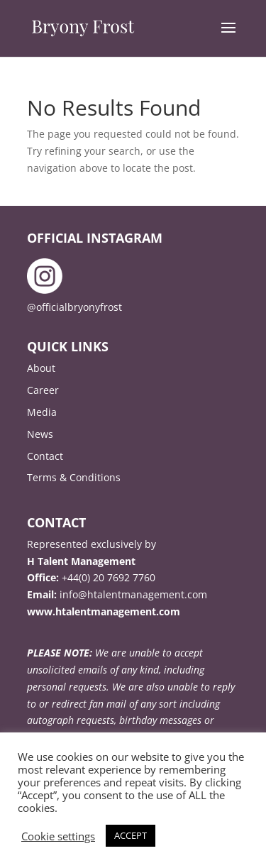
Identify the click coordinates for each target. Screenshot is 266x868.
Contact (45, 456)
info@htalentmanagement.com (133, 594)
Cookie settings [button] (58, 836)
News (40, 434)
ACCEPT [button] (131, 835)
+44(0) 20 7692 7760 (109, 577)
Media (42, 412)
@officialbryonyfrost (74, 307)
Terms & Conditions (74, 477)
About (41, 368)
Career (43, 390)
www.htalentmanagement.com (104, 611)
